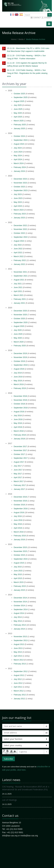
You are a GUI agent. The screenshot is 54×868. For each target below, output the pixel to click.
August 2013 (19, 644)
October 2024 (19, 136)
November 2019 (20, 357)
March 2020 (19, 342)
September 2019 (21, 365)
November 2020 (20, 315)
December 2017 (20, 446)
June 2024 (18, 152)
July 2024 (18, 148)
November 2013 (20, 636)
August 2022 (19, 241)
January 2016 (19, 540)
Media (21, 39)
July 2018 (18, 415)
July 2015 (18, 567)
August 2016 (19, 512)
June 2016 (18, 520)
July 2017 (18, 466)
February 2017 (20, 485)
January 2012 (19, 699)
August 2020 (19, 326)
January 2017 (19, 489)
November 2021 (20, 272)
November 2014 (20, 602)
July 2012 (18, 679)
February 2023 (20, 214)
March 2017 (19, 481)
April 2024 (18, 159)
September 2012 (21, 671)
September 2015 (21, 559)
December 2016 (20, 497)
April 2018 (18, 427)
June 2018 (18, 419)
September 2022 (21, 237)
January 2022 (19, 264)
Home (13, 39)
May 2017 (18, 474)
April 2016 (18, 528)
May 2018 (18, 423)
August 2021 (19, 280)
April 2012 (18, 687)
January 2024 (19, 171)
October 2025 (19, 94)
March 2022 (19, 256)
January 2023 (19, 218)
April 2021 (18, 291)
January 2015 (19, 590)
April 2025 (18, 117)
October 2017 (19, 454)
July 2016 (18, 516)
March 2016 (19, 532)
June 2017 (18, 470)
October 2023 (19, 187)
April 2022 (18, 252)
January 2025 (19, 128)
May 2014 (18, 621)
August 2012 (19, 675)
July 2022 (18, 245)
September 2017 (21, 458)
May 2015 (18, 574)
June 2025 (18, 109)
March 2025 (19, 121)
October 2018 (19, 404)
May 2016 (18, 524)
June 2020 (18, 334)
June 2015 (18, 571)
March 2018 (19, 431)
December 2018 (20, 396)
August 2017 (19, 462)
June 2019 (18, 377)
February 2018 (20, 435)
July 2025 (18, 105)
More (27, 10)
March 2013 (19, 660)
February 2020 (20, 346)
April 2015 (18, 578)
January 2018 (19, 439)
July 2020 (18, 330)
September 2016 (21, 509)
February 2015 (20, 586)
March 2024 (19, 163)
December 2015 (20, 547)
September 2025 (21, 97)
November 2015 (20, 551)
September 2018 (21, 408)
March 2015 (19, 582)
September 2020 (21, 322)
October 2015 (19, 555)
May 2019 (18, 381)
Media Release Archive (36, 39)
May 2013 (18, 652)
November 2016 (20, 501)
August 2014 (19, 613)
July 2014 (18, 617)
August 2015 (19, 563)
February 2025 (20, 125)
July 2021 (18, 284)
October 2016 (19, 505)
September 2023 (21, 190)
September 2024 (21, 140)
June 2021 (18, 287)
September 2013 (21, 640)
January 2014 (19, 629)
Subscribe (8, 759)
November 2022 (20, 229)
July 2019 (18, 373)
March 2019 (19, 384)
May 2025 (18, 113)
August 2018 (19, 412)
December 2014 (20, 598)
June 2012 (18, 683)
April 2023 (18, 206)
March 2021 (19, 295)
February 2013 (20, 664)
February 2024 (20, 167)
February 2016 (20, 536)
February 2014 (20, 625)
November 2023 (20, 183)
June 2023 (18, 198)
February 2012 (20, 695)
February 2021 (20, 299)
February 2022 (20, 260)
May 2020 (18, 338)
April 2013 (18, 656)
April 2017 (18, 477)
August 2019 (19, 369)
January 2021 (19, 303)
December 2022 (20, 225)
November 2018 (20, 400)
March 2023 (19, 210)
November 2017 (20, 450)
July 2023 (18, 194)
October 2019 (19, 361)
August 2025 (19, 101)
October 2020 (19, 318)
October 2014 (19, 606)
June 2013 (18, 648)
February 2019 (20, 388)
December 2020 (20, 311)
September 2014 (21, 609)
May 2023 (18, 202)
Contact (37, 18)
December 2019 (20, 353)
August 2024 (19, 144)
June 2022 (18, 249)
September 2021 (21, 276)
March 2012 (19, 691)
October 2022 (19, 233)
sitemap (48, 18)
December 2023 (20, 179)
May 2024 (18, 156)
